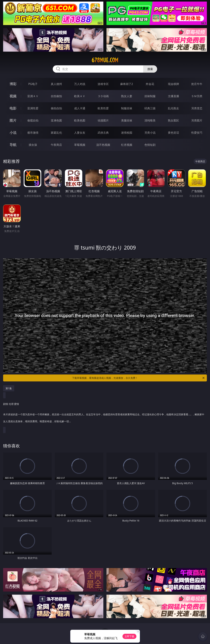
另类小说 (150, 133)
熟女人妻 (127, 96)
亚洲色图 (56, 120)
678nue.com (105, 60)
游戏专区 (103, 84)
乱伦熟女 (173, 108)
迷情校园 (127, 133)
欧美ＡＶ (80, 96)
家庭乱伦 (56, 133)
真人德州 (56, 84)
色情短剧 (150, 145)
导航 (13, 145)
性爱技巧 (197, 133)
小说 (13, 133)
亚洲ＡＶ (33, 96)
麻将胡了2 (127, 84)
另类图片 (197, 120)
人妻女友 (80, 133)
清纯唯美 (150, 120)
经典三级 (150, 108)
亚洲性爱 (33, 108)
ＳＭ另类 (197, 96)
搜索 (150, 69)
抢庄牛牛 (197, 84)
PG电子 (33, 84)
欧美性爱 (103, 108)
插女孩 (33, 145)
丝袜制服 (150, 96)
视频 (13, 96)
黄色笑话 (173, 133)
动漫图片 (103, 120)
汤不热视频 (103, 145)
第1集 (9, 388)
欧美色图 (80, 120)
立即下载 (129, 636)
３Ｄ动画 (103, 96)
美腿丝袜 (127, 120)
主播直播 (173, 96)
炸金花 (150, 84)
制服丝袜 (127, 108)
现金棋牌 (173, 84)
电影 (13, 108)
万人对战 (80, 84)
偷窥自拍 (33, 120)
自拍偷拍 (56, 96)
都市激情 (33, 133)
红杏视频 (127, 145)
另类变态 (197, 108)
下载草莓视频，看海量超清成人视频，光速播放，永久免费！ (138, 378)
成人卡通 (80, 108)
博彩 (13, 84)
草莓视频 (80, 145)
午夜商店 (56, 145)
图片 (13, 120)
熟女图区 (173, 120)
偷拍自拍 (56, 108)
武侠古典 (103, 133)
